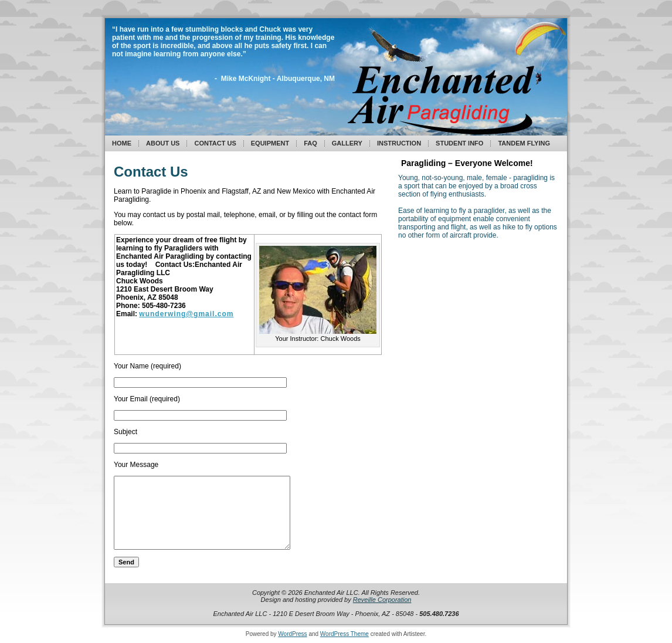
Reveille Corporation (382, 600)
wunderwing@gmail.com (186, 314)
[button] (318, 290)
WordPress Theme (345, 634)
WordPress (292, 634)
